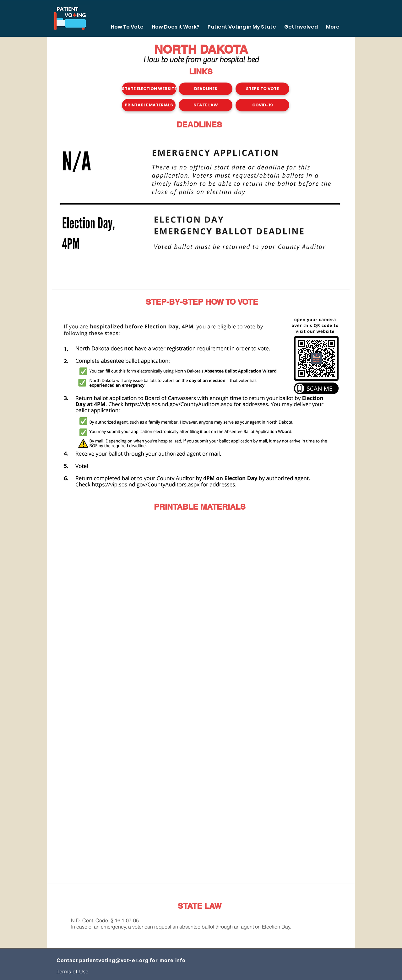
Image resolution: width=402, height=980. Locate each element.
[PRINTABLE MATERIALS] (149, 105)
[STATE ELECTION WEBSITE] (149, 89)
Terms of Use (72, 972)
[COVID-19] (262, 105)
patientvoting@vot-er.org (114, 960)
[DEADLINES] (206, 89)
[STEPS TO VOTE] (262, 89)
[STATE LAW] (206, 105)
